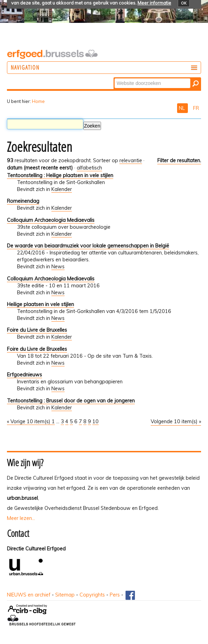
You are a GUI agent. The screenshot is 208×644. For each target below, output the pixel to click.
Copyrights (92, 595)
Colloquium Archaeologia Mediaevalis (51, 220)
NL (182, 108)
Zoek (114, 78)
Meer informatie (154, 3)
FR (196, 108)
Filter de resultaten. (179, 160)
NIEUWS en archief (29, 595)
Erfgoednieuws (24, 375)
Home (38, 101)
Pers (115, 595)
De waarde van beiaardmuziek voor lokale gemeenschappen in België (88, 246)
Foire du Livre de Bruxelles (37, 330)
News (58, 267)
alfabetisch (89, 168)
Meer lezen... (21, 518)
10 (95, 421)
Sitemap (65, 595)
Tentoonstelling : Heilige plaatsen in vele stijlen (60, 175)
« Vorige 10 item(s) (29, 421)
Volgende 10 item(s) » (176, 421)
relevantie (131, 160)
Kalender (62, 189)
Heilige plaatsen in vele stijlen (40, 304)
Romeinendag (23, 201)
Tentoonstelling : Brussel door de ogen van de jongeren (71, 401)
